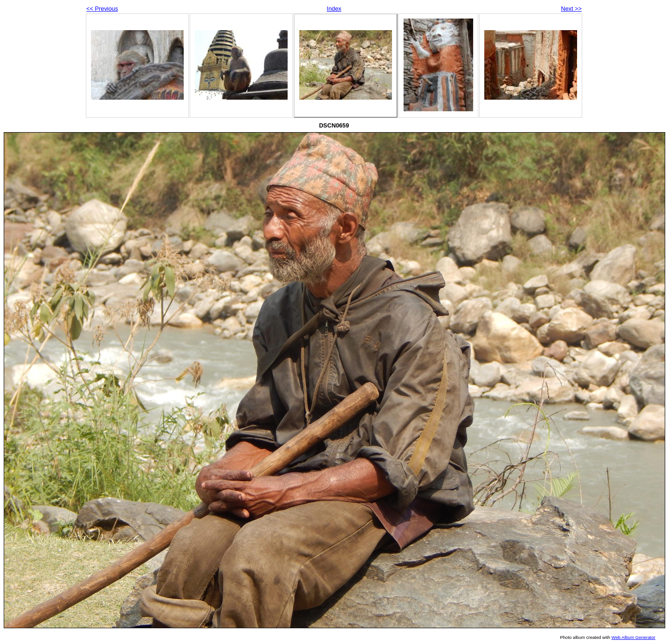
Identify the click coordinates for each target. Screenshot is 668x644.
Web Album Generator (633, 637)
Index (334, 9)
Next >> (571, 9)
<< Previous (102, 9)
